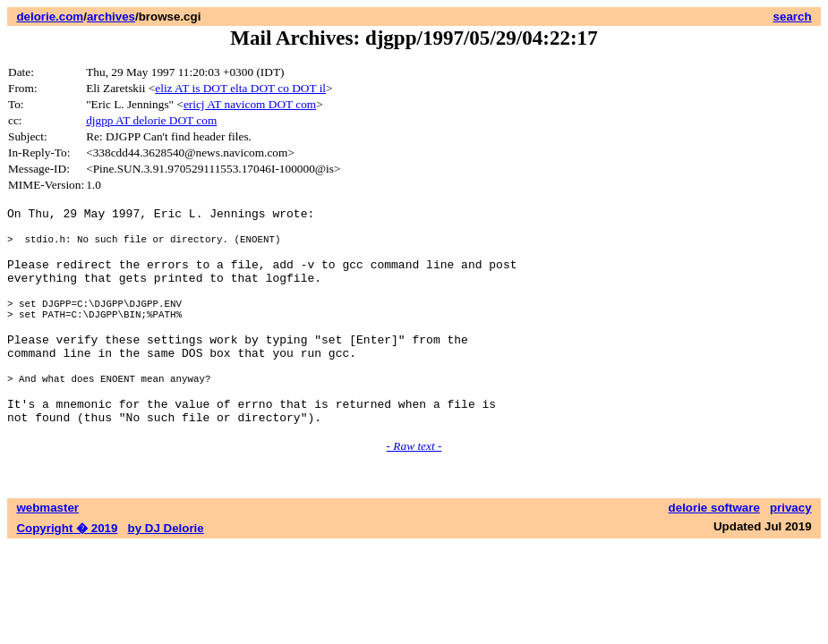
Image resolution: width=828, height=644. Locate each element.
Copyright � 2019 (67, 574)
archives (111, 17)
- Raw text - (414, 491)
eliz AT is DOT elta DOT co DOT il (240, 88)
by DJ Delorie (166, 574)
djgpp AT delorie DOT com (151, 120)
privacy (791, 553)
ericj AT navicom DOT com (250, 104)
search (793, 17)
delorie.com (50, 17)
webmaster (47, 553)
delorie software (714, 553)
